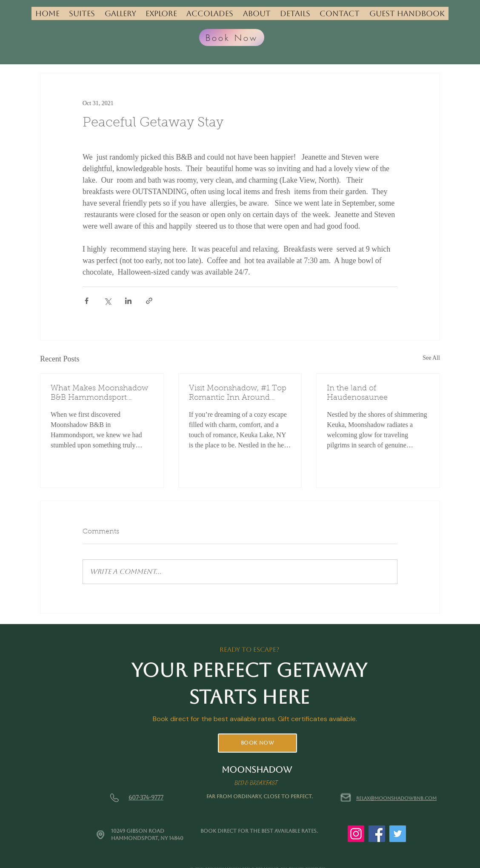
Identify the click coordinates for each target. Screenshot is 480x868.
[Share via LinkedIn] (128, 301)
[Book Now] (232, 37)
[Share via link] (149, 301)
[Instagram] (356, 834)
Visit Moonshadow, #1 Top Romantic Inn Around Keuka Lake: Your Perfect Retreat (238, 394)
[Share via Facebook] (87, 301)
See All (431, 358)
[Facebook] (377, 834)
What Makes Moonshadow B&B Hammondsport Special (99, 394)
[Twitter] (398, 834)
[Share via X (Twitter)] (107, 301)
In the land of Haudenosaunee (357, 393)
